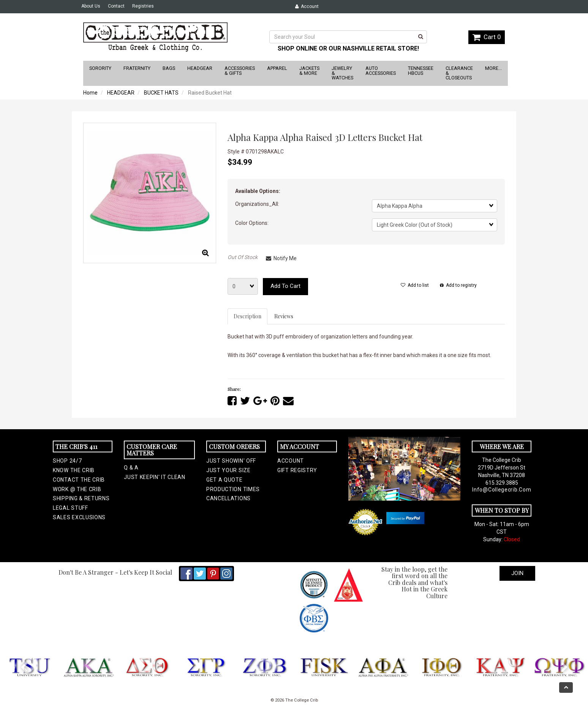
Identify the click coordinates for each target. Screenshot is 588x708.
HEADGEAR (121, 93)
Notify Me (281, 258)
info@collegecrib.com (502, 490)
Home (90, 93)
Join (517, 573)
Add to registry (458, 285)
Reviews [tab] (284, 316)
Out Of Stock (243, 257)
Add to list (415, 285)
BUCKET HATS (161, 93)
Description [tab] (247, 316)
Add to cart (285, 286)
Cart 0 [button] (487, 37)
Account (307, 6)
